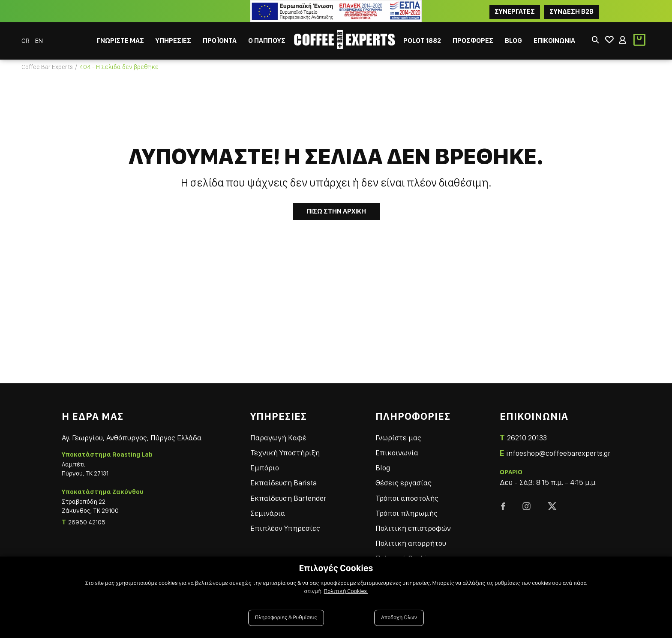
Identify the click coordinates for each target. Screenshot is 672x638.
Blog (383, 468)
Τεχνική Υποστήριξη (285, 453)
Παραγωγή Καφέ (278, 438)
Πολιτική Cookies (346, 591)
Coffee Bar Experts (47, 67)
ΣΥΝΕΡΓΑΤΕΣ (515, 11)
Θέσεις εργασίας (403, 483)
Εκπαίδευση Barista (283, 483)
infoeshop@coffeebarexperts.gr (558, 453)
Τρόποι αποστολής (407, 498)
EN (39, 41)
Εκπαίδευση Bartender (288, 498)
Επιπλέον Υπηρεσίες (285, 528)
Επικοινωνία (397, 453)
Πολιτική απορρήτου (411, 543)
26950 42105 (87, 522)
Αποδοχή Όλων (399, 618)
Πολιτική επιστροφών (413, 528)
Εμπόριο (265, 468)
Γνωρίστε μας (398, 438)
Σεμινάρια (268, 513)
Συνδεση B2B (571, 11)
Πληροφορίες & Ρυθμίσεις (286, 618)
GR (26, 41)
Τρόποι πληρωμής (406, 513)
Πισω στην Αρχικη (336, 211)
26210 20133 (527, 438)
